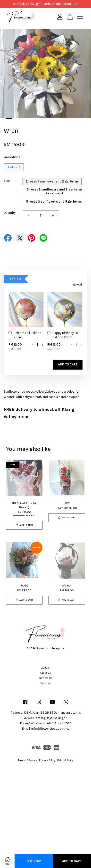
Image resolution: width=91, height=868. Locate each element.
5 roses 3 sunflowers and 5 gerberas (54, 202)
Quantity (10, 213)
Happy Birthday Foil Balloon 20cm (63, 335)
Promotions (12, 157)
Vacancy (46, 683)
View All (77, 285)
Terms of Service (27, 760)
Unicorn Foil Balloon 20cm (25, 335)
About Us (45, 673)
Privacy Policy (47, 760)
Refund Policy (65, 760)
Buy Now (34, 861)
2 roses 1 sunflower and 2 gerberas (52, 181)
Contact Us (46, 678)
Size (7, 181)
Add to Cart (68, 364)
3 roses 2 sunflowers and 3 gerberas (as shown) (55, 191)
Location (45, 668)
